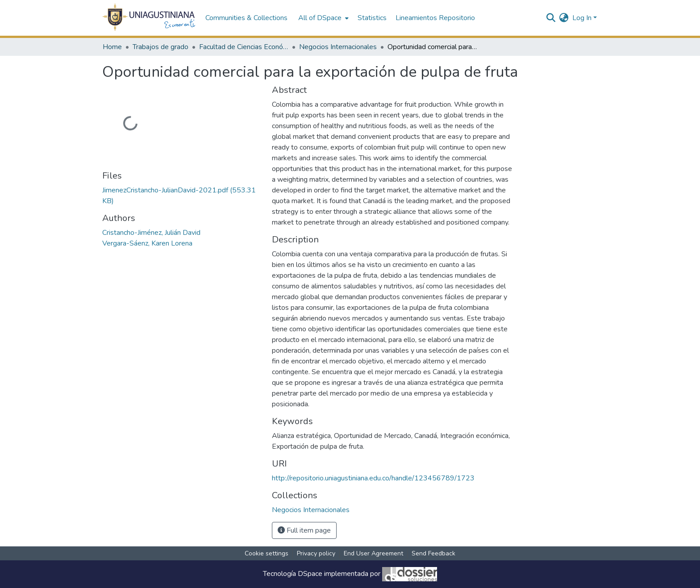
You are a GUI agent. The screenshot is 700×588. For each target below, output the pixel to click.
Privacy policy (316, 553)
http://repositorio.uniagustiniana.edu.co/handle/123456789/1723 (373, 478)
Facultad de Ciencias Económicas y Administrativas (244, 47)
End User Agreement (373, 553)
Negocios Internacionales (338, 47)
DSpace (310, 574)
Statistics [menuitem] (372, 18)
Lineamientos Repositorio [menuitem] (435, 18)
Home (112, 47)
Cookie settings (267, 553)
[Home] (149, 18)
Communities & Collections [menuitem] (246, 18)
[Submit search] (551, 18)
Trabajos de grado (160, 47)
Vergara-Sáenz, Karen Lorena (147, 243)
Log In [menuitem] (582, 18)
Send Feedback (433, 553)
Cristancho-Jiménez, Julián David (151, 233)
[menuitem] (323, 18)
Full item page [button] (304, 530)
